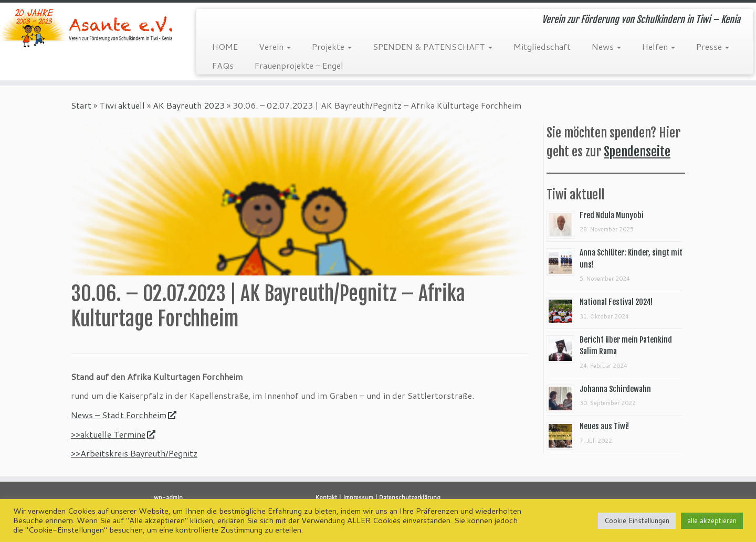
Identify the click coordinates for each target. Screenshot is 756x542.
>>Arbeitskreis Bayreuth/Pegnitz (134, 453)
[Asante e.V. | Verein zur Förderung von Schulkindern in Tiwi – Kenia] (87, 28)
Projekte (332, 46)
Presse (713, 46)
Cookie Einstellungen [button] (637, 520)
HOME (225, 46)
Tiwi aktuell (122, 105)
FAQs (223, 65)
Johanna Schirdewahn (615, 389)
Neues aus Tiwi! (604, 426)
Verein (275, 46)
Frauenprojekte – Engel (299, 65)
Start (81, 105)
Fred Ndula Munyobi (612, 215)
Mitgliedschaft (542, 46)
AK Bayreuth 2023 (189, 105)
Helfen (659, 46)
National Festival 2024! (616, 302)
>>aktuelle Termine (113, 434)
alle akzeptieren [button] (712, 520)
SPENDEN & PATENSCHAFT (433, 46)
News (606, 46)
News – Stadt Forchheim (123, 415)
